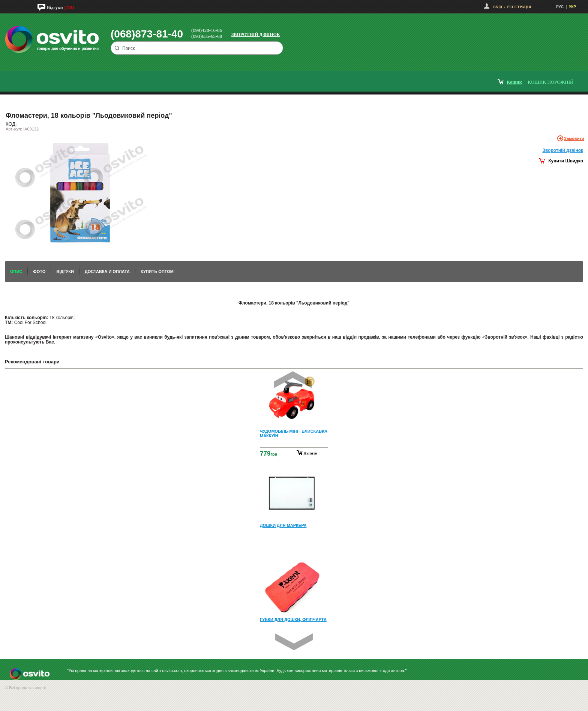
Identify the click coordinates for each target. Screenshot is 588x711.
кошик (514, 82)
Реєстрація (519, 7)
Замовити (574, 138)
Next (294, 642)
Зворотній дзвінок (256, 34)
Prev (293, 380)
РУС (560, 7)
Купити (310, 453)
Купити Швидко (566, 161)
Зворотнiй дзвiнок (563, 150)
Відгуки (55, 7)
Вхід (498, 7)
